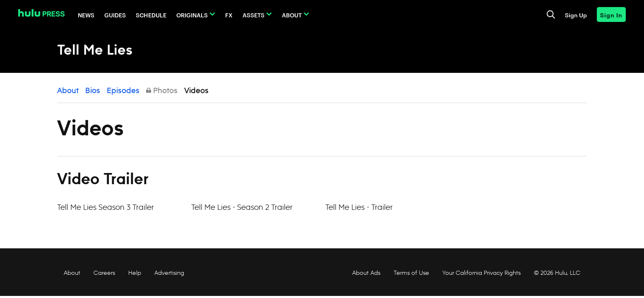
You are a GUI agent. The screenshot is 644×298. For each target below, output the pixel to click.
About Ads (365, 273)
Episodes (123, 91)
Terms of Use (411, 273)
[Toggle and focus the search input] (551, 14)
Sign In (611, 15)
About (292, 15)
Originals (192, 15)
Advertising (169, 273)
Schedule (151, 15)
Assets (254, 15)
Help (135, 273)
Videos (196, 91)
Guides (115, 15)
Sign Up (576, 15)
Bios (93, 91)
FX (229, 15)
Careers (104, 273)
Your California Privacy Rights (482, 273)
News (86, 15)
